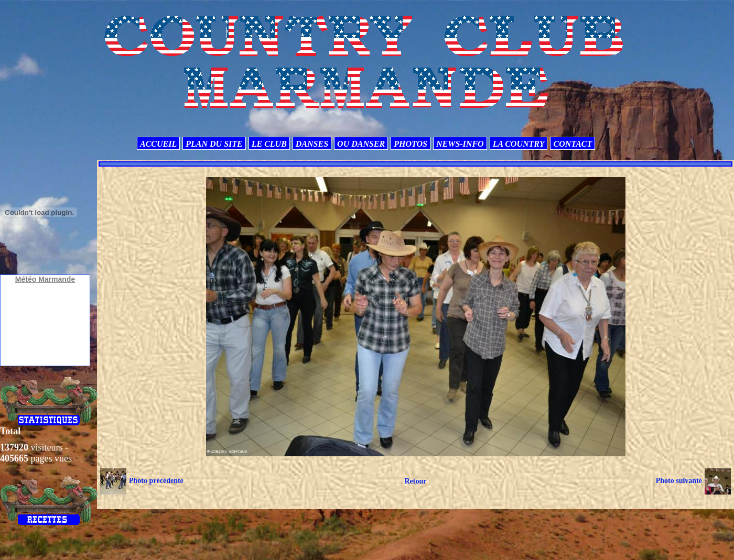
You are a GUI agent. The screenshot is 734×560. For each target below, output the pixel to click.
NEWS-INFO (460, 144)
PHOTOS (411, 144)
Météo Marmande (45, 279)
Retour (415, 481)
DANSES (312, 144)
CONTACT (573, 144)
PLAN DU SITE (214, 144)
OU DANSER (361, 144)
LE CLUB (269, 144)
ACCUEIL (158, 144)
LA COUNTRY (519, 144)
